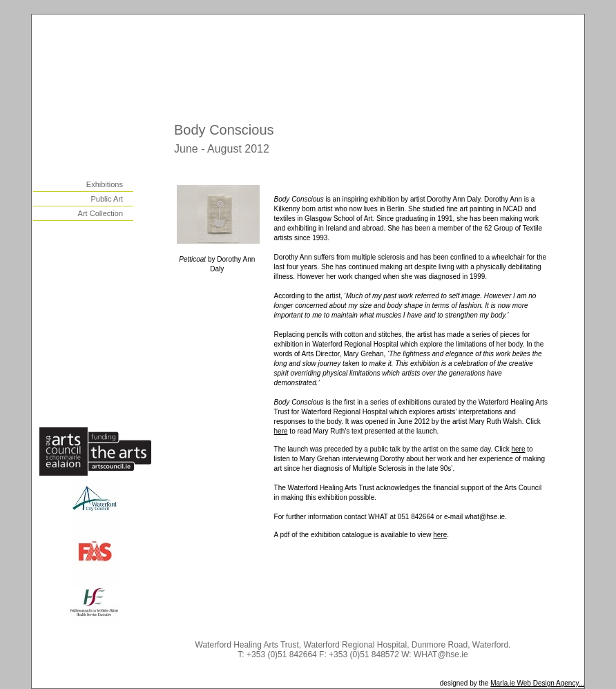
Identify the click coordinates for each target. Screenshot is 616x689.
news (115, 350)
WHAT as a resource (88, 316)
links (116, 367)
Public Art (107, 199)
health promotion (94, 281)
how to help (104, 385)
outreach (109, 264)
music (114, 229)
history (112, 151)
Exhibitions (105, 184)
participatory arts (94, 298)
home (115, 134)
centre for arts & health (84, 333)
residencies (104, 246)
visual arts (106, 168)
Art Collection (100, 213)
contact (112, 402)
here (281, 431)
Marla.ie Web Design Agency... (537, 683)
